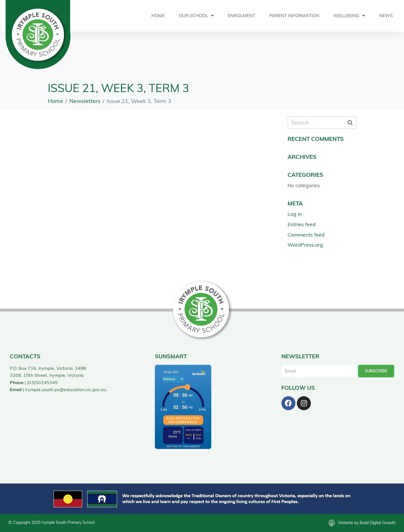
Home (158, 15)
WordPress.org (305, 245)
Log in (295, 214)
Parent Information (294, 15)
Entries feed (302, 224)
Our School (196, 15)
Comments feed (306, 235)
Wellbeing (349, 15)
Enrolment (242, 15)
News (386, 15)
